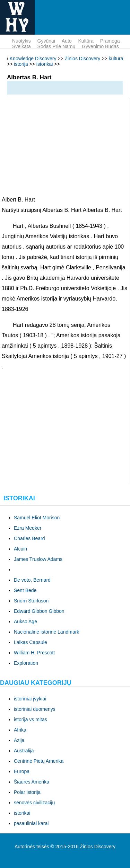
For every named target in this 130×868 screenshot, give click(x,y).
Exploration (26, 663)
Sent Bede (25, 590)
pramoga (110, 41)
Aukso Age (25, 621)
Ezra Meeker (28, 528)
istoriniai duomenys (35, 709)
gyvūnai (46, 41)
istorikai (45, 64)
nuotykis (21, 41)
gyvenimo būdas (100, 46)
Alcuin (20, 549)
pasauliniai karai (31, 823)
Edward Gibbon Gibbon (39, 611)
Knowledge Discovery (33, 59)
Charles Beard (29, 538)
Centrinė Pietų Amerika (39, 761)
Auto (67, 41)
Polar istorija (27, 792)
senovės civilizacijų (34, 803)
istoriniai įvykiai (30, 699)
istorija (21, 64)
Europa (22, 771)
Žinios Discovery (83, 59)
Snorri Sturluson (31, 601)
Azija (19, 740)
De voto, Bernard (32, 580)
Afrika (20, 730)
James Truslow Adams (38, 559)
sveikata (21, 46)
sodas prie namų (57, 46)
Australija (24, 751)
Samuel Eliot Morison (37, 518)
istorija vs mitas (31, 719)
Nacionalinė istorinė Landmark (46, 632)
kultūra (86, 41)
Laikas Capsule (31, 642)
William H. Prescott (34, 653)
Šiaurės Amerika (32, 782)
